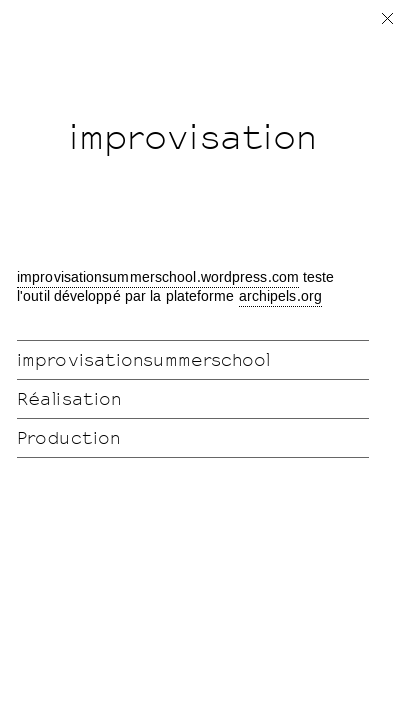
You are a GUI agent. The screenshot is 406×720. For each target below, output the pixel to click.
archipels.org (280, 297)
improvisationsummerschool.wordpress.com (158, 278)
